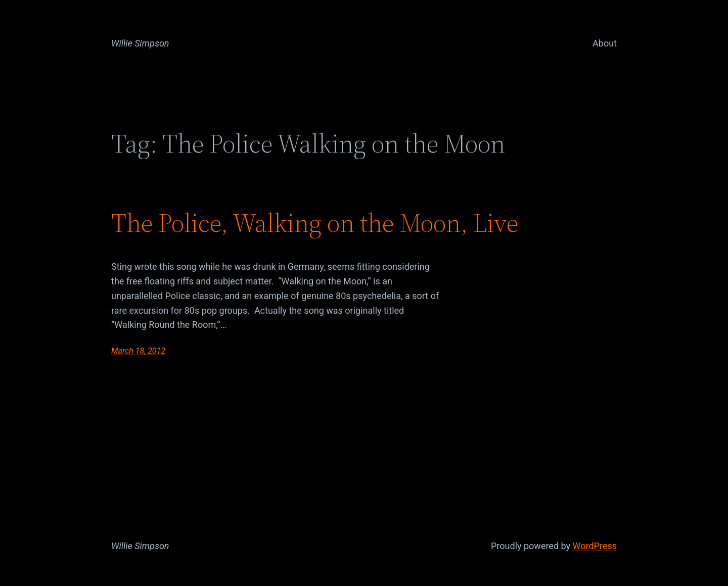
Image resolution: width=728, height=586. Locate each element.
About (605, 43)
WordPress (595, 546)
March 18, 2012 (138, 351)
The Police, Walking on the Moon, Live (315, 223)
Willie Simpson (140, 43)
